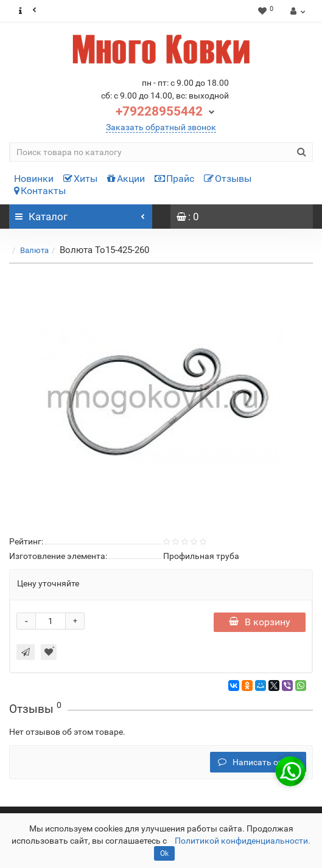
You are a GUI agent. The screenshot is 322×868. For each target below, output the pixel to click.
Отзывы (228, 179)
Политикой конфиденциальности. (243, 841)
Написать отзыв (258, 762)
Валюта (34, 250)
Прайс (174, 179)
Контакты (40, 191)
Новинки (34, 179)
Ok (164, 853)
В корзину (260, 622)
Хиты (80, 179)
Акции (126, 179)
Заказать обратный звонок (161, 127)
